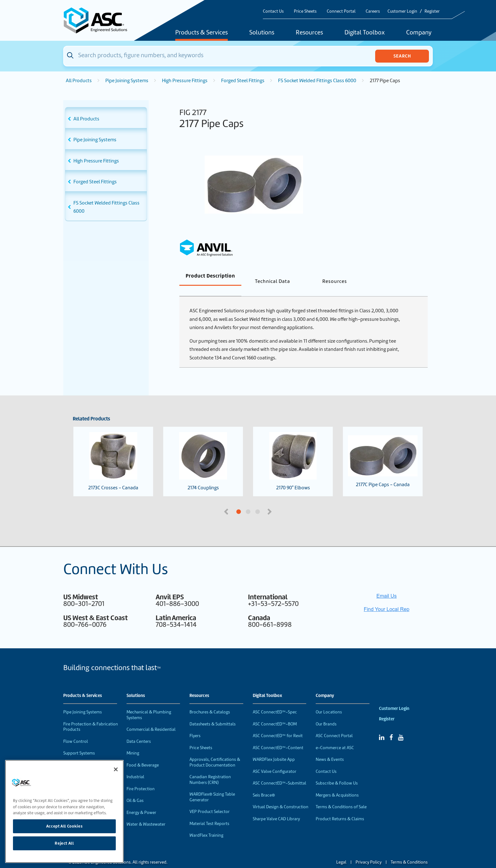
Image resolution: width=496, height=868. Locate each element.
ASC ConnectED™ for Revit (278, 725)
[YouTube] (401, 727)
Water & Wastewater (146, 814)
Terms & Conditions (409, 852)
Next (270, 501)
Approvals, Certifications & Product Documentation (215, 752)
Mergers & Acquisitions (337, 785)
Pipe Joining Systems (127, 81)
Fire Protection (141, 778)
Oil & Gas (135, 790)
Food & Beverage (143, 755)
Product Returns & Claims (340, 808)
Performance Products (85, 755)
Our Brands (326, 714)
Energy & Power (141, 802)
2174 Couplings (203, 451)
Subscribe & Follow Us (337, 773)
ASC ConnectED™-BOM (275, 714)
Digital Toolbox (365, 33)
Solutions (262, 33)
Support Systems (79, 743)
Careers (373, 11)
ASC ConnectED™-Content (278, 737)
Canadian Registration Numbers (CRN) (210, 769)
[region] (64, 811)
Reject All (64, 843)
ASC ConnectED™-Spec (275, 702)
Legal (341, 852)
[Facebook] (391, 727)
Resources (309, 33)
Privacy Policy (369, 852)
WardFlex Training (206, 825)
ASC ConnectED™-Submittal (279, 773)
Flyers (195, 725)
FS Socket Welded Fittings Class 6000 (317, 81)
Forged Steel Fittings (243, 81)
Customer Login (402, 11)
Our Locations (329, 702)
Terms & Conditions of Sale (341, 796)
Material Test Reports (209, 813)
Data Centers (139, 731)
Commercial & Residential (151, 719)
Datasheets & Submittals (213, 714)
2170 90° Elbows (293, 451)
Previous (227, 501)
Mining (133, 743)
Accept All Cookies (65, 826)
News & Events (330, 749)
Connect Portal (341, 11)
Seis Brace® (264, 785)
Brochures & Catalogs (210, 702)
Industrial (135, 766)
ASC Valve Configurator (275, 761)
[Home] (99, 20)
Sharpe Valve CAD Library (276, 808)
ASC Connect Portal (334, 725)
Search (402, 56)
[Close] (116, 769)
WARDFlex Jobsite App (274, 749)
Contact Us (273, 11)
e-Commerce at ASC (335, 737)
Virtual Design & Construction (281, 796)
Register (432, 11)
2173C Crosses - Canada (113, 451)
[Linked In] (382, 727)
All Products (79, 81)
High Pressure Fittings (185, 81)
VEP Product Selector (210, 801)
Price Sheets (305, 11)
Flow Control (76, 731)
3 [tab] (281, 502)
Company (419, 33)
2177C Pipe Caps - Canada (383, 451)
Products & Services (201, 33)
